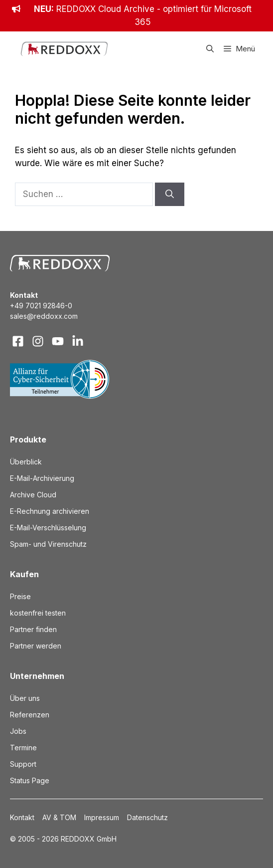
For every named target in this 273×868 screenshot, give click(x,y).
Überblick (26, 462)
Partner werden (36, 646)
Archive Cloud (33, 495)
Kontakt (22, 817)
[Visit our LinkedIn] (78, 341)
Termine (23, 748)
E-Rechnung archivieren (50, 511)
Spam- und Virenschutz (48, 544)
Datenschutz (147, 817)
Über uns (25, 698)
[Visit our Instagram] (38, 341)
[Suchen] (170, 195)
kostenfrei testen (38, 613)
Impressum (102, 817)
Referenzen (30, 715)
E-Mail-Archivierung (42, 478)
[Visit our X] (58, 341)
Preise (20, 596)
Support (23, 764)
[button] (210, 49)
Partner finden (33, 629)
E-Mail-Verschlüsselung (48, 528)
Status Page (30, 780)
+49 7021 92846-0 (41, 306)
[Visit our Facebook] (18, 341)
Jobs (18, 731)
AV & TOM (59, 817)
